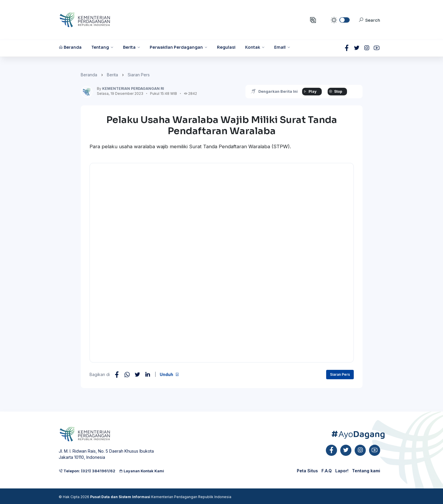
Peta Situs (307, 471)
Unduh (169, 374)
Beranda (89, 75)
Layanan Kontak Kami (142, 471)
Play (308, 91)
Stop (334, 91)
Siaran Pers (139, 75)
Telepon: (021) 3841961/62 (87, 471)
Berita (112, 75)
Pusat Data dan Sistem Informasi (120, 497)
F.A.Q (327, 471)
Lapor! (342, 471)
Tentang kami (366, 471)
